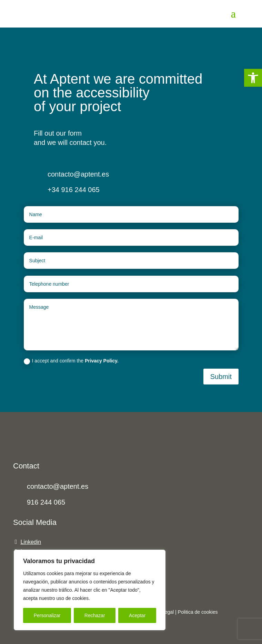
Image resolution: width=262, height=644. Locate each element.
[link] (253, 78)
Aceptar (137, 615)
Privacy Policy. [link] (102, 361)
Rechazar (95, 615)
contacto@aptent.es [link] (58, 486)
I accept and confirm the (71, 361)
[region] (90, 590)
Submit (221, 377)
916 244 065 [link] (46, 502)
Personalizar (47, 615)
